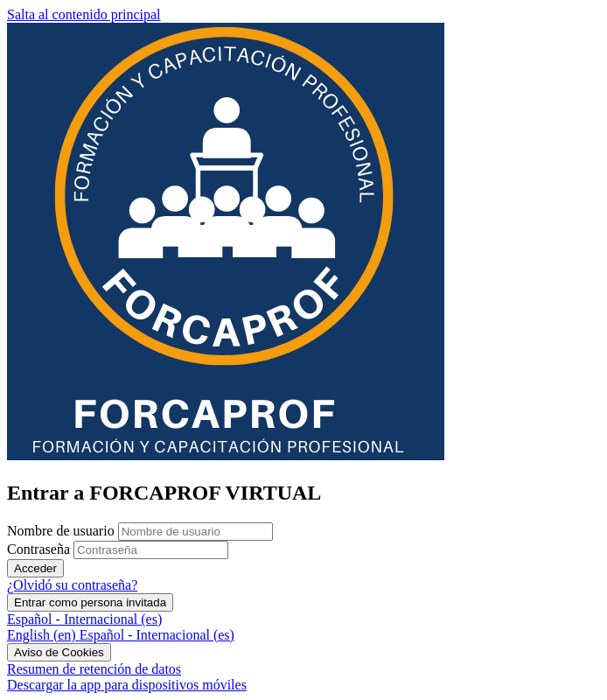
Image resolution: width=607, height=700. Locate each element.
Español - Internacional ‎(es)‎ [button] (84, 619)
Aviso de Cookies (59, 652)
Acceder (35, 568)
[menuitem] (43, 635)
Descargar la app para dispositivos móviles (127, 685)
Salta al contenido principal (84, 14)
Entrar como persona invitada (90, 602)
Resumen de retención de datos (94, 669)
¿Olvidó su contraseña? (72, 585)
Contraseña (38, 549)
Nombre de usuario (63, 531)
